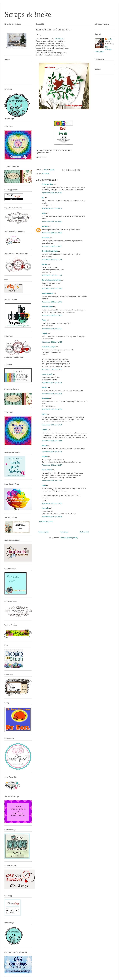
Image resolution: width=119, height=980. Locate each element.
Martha (45, 264)
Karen (44, 414)
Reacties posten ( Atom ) (69, 538)
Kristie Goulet (47, 307)
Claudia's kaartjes (49, 347)
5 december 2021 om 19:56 (52, 441)
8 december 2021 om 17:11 (52, 481)
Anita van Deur (48, 184)
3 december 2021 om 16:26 (52, 342)
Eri (43, 198)
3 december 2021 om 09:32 (52, 246)
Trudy (44, 320)
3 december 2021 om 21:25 (52, 383)
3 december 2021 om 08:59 (52, 233)
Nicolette (46, 398)
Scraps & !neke (28, 14)
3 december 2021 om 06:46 (52, 193)
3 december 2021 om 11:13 (52, 260)
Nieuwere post (43, 532)
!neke (110, 39)
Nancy (44, 445)
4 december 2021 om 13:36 (52, 394)
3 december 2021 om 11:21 (52, 275)
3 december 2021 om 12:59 (52, 289)
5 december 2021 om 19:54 (52, 425)
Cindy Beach (47, 470)
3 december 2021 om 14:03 (52, 315)
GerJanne (46, 238)
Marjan (45, 387)
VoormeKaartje (48, 293)
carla (44, 485)
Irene (44, 213)
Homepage (64, 532)
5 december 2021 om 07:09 (52, 409)
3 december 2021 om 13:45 (52, 302)
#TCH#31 (45, 173)
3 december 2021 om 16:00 (52, 329)
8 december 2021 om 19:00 (52, 503)
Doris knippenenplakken (52, 280)
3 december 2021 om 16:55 (52, 369)
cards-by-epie (47, 374)
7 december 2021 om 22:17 (52, 465)
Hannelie (45, 508)
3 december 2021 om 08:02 (52, 208)
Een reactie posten (46, 521)
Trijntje (45, 333)
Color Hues (59, 39)
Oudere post (84, 532)
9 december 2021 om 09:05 (52, 517)
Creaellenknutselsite (50, 251)
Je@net (45, 227)
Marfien (45, 456)
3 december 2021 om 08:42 (52, 222)
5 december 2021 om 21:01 (52, 452)
